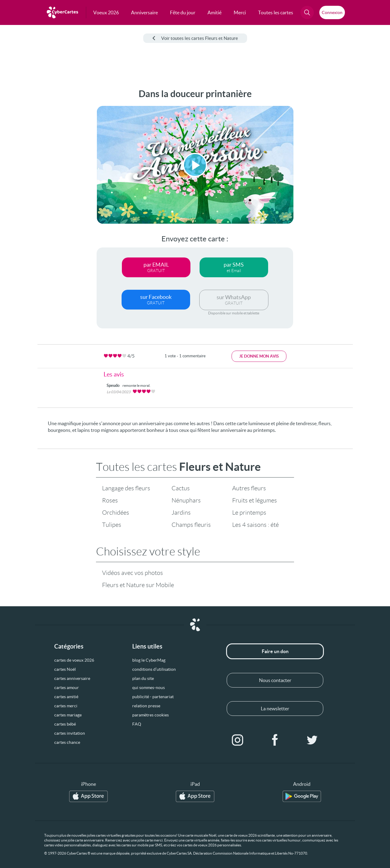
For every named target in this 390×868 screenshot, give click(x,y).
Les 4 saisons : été (255, 525)
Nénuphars (186, 500)
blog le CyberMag (149, 660)
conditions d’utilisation (154, 669)
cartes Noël (65, 669)
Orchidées (116, 513)
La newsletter (275, 709)
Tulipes (112, 525)
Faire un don (275, 651)
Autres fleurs (249, 488)
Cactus (181, 488)
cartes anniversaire (72, 678)
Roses (110, 500)
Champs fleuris (191, 525)
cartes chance (67, 742)
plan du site (143, 678)
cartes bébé (65, 724)
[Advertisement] (46, 180)
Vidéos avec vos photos (133, 573)
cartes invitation (70, 733)
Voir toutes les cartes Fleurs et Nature (195, 38)
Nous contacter (275, 680)
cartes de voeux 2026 (74, 660)
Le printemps (249, 513)
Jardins (181, 513)
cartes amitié (66, 697)
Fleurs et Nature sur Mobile (138, 585)
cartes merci (66, 706)
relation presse (146, 706)
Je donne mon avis (259, 356)
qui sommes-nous (149, 688)
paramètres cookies (151, 715)
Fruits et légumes (255, 500)
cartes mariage (68, 715)
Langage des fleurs (126, 488)
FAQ (137, 724)
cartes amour (67, 688)
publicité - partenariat (153, 697)
